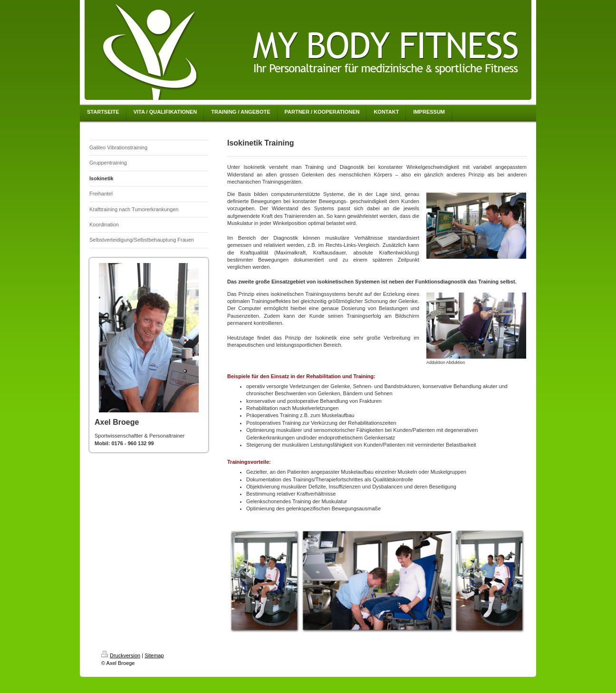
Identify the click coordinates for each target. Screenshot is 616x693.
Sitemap (154, 655)
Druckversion (121, 655)
